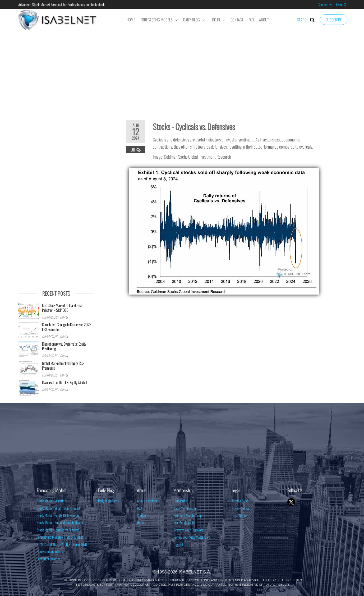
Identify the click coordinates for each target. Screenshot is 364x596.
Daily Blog (192, 20)
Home (131, 20)
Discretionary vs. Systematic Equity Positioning (64, 346)
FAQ (251, 20)
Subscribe (334, 20)
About (264, 20)
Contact (237, 20)
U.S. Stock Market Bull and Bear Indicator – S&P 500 (62, 308)
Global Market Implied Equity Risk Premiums (63, 365)
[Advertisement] (182, 72)
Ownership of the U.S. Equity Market (65, 382)
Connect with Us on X (332, 4)
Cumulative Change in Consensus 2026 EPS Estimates (67, 327)
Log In (215, 20)
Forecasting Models (156, 20)
